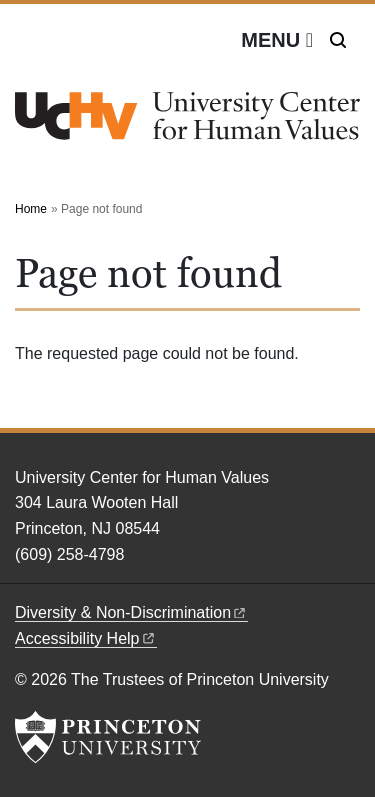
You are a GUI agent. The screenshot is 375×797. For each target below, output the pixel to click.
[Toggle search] (338, 40)
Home (31, 209)
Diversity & (131, 612)
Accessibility (86, 638)
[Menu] (277, 40)
